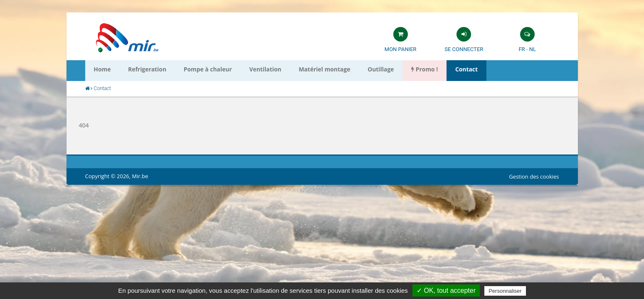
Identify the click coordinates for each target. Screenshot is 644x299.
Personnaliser (505, 291)
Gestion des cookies (534, 176)
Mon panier (401, 49)
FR (522, 49)
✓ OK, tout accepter (446, 290)
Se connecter (464, 49)
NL (533, 49)
